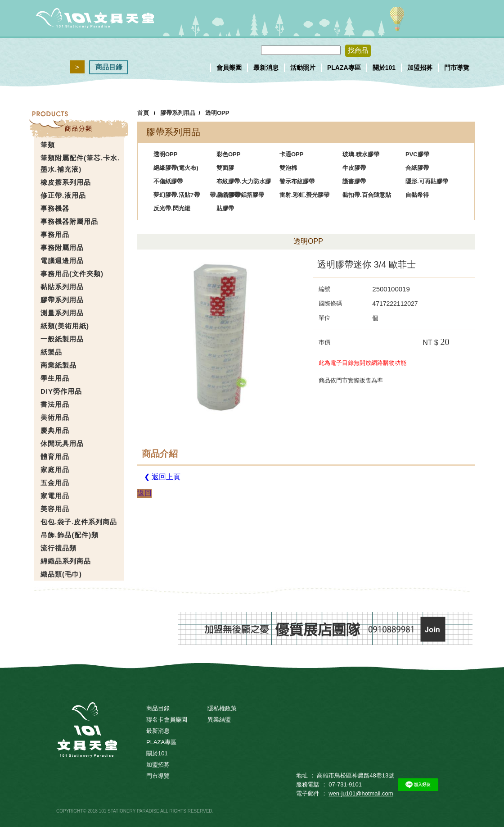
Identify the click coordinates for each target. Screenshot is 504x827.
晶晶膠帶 (228, 195)
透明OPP (217, 113)
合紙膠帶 (417, 168)
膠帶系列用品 (178, 113)
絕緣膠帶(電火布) (176, 168)
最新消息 (266, 68)
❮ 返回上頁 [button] (162, 477)
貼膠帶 (225, 208)
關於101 (384, 68)
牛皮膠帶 (354, 168)
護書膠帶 (354, 181)
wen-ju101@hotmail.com (361, 793)
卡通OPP (291, 154)
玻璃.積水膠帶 (361, 154)
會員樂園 (229, 68)
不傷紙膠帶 (168, 181)
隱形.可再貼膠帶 (427, 181)
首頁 (143, 113)
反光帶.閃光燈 (172, 208)
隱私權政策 (222, 708)
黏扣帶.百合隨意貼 (367, 195)
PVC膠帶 (417, 154)
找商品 (358, 50)
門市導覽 (457, 68)
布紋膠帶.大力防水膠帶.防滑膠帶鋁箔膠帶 (240, 183)
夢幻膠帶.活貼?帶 (177, 195)
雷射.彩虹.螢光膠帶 (304, 195)
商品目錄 (109, 67)
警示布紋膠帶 (297, 181)
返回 (144, 493)
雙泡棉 (288, 168)
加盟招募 (420, 68)
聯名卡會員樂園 (167, 720)
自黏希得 (417, 195)
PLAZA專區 (344, 68)
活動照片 (303, 68)
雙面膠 (225, 168)
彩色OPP (228, 154)
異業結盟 (219, 720)
